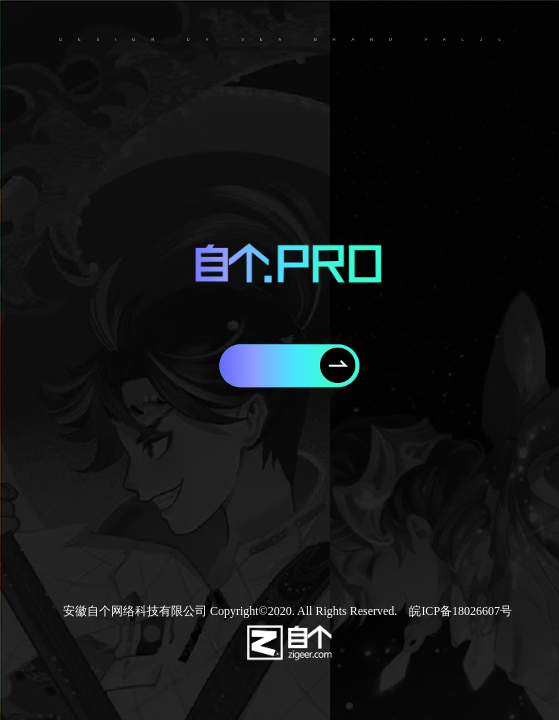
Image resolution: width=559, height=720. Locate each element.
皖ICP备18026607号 (454, 611)
